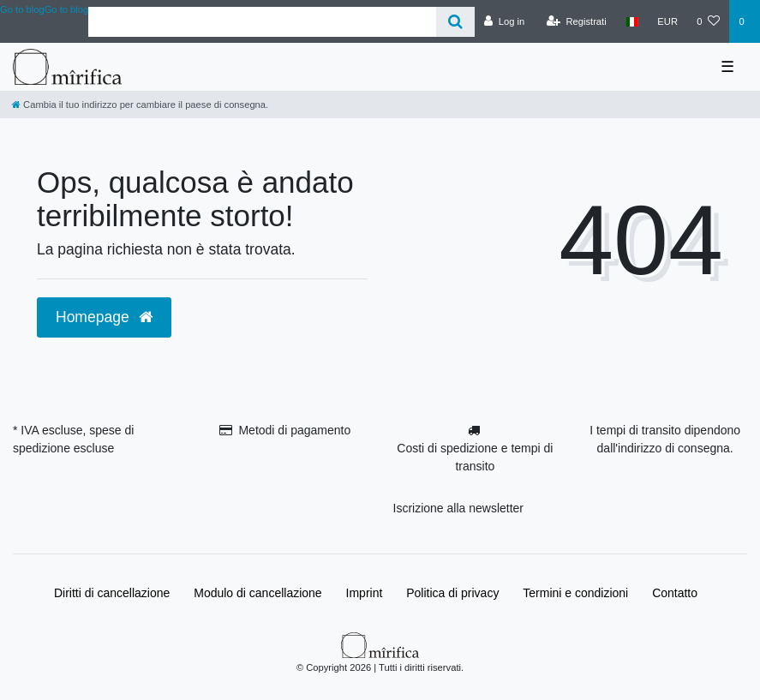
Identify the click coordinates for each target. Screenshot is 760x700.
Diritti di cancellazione (112, 593)
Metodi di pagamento (294, 430)
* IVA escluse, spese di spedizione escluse (73, 439)
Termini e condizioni (575, 593)
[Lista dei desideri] (708, 21)
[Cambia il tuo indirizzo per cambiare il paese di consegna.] (140, 105)
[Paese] (632, 21)
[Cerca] (455, 22)
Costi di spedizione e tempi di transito (475, 457)
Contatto (675, 593)
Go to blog (67, 9)
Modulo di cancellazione (257, 593)
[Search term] (262, 22)
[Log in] (504, 21)
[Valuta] (667, 21)
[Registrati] (577, 21)
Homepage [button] (104, 317)
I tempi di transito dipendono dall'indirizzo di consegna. (665, 439)
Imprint (365, 593)
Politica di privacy (452, 593)
